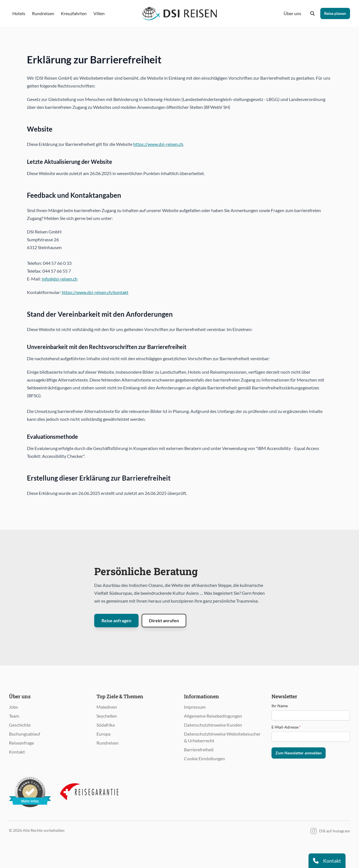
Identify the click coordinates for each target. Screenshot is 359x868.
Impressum (195, 707)
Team (14, 716)
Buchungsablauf (25, 734)
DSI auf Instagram (330, 831)
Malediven (107, 707)
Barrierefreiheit (199, 749)
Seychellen (107, 716)
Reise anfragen (116, 620)
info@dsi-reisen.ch (60, 279)
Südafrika (106, 725)
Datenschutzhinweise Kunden (213, 725)
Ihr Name (280, 706)
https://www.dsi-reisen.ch (158, 144)
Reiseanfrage (21, 743)
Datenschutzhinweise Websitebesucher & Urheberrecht (222, 737)
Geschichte (20, 725)
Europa (103, 734)
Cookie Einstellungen (204, 758)
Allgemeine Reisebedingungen (213, 716)
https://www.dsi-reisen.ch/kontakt (95, 292)
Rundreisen (108, 743)
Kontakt (17, 752)
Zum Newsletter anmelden (299, 753)
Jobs (13, 707)
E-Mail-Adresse (286, 727)
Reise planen (335, 13)
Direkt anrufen (164, 620)
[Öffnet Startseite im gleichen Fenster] (180, 13)
